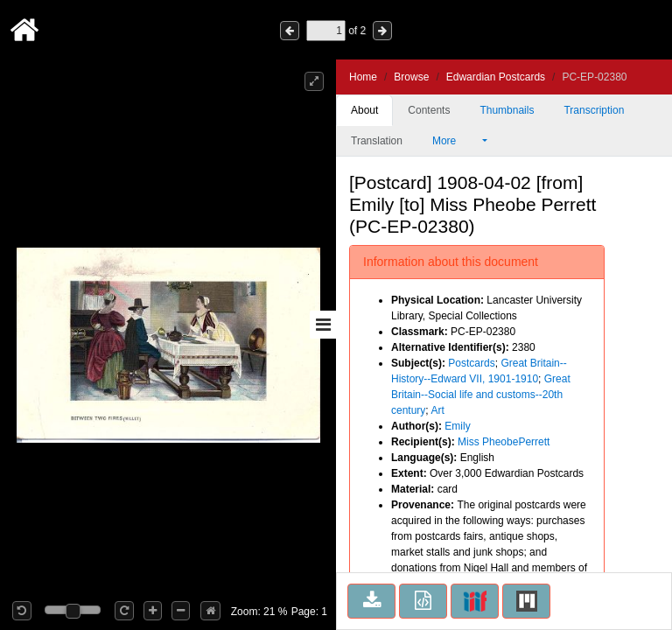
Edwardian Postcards (496, 77)
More (456, 141)
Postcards (471, 363)
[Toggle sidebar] (323, 325)
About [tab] (364, 110)
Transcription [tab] (594, 110)
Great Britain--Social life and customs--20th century (481, 395)
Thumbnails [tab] (507, 110)
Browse (411, 77)
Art (437, 410)
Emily (457, 426)
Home (363, 77)
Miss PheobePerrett (504, 442)
